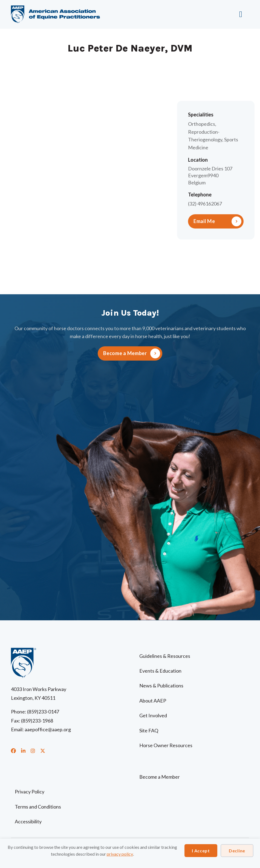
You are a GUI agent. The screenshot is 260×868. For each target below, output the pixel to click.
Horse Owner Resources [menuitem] (166, 745)
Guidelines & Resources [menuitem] (165, 656)
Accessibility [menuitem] (28, 821)
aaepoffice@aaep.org (48, 729)
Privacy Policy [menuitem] (30, 792)
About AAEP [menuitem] (153, 701)
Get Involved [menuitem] (153, 715)
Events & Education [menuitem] (160, 671)
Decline (237, 851)
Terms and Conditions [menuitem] (38, 807)
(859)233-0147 (43, 712)
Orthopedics (202, 124)
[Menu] (242, 14)
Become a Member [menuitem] (160, 777)
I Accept (201, 851)
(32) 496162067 (205, 204)
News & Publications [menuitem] (161, 686)
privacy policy (120, 854)
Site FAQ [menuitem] (149, 730)
